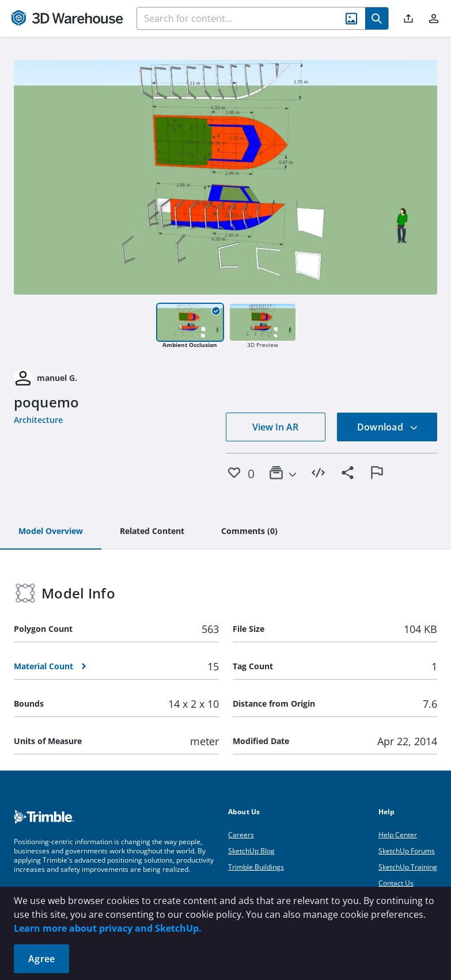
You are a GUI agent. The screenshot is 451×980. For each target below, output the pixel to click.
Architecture (38, 420)
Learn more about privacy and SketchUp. (108, 928)
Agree (41, 959)
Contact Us (396, 883)
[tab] (51, 532)
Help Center (398, 835)
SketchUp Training (408, 867)
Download (388, 427)
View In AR (275, 427)
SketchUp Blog (251, 851)
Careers (241, 835)
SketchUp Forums (407, 851)
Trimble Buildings (256, 867)
